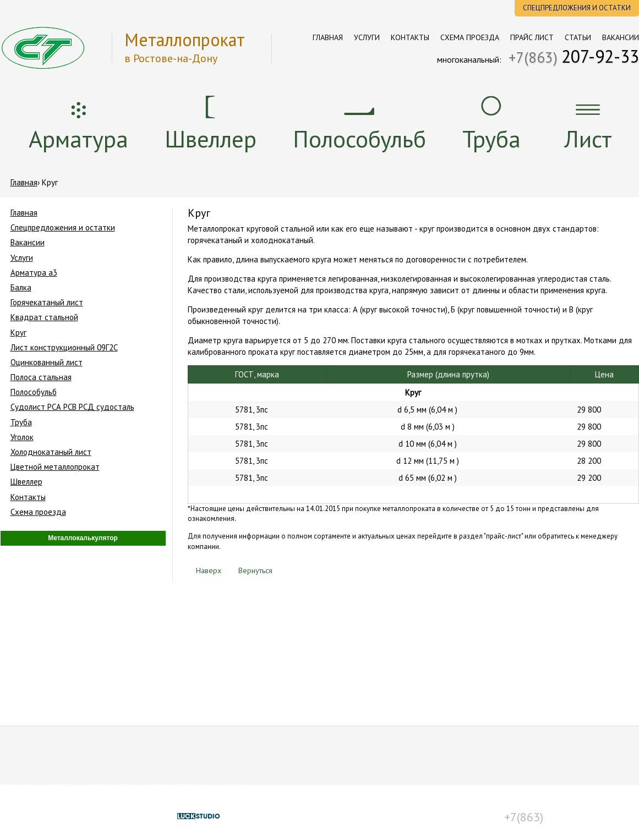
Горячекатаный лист (47, 302)
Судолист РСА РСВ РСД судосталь (72, 407)
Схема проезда (470, 37)
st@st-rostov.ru (549, 801)
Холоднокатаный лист (51, 452)
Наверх (204, 570)
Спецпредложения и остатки (577, 8)
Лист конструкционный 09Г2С (64, 347)
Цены (235, 787)
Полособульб (359, 139)
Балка (21, 287)
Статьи (578, 37)
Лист (588, 139)
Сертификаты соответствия (363, 801)
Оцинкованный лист (47, 362)
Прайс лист (532, 37)
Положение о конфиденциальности (377, 819)
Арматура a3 (34, 273)
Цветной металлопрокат (55, 467)
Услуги (367, 37)
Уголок (22, 437)
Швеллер (211, 139)
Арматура (78, 139)
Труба (491, 139)
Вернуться (251, 570)
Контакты (410, 37)
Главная (328, 37)
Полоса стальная (41, 377)
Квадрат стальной (44, 317)
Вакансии (621, 37)
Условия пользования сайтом (367, 811)
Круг (18, 333)
